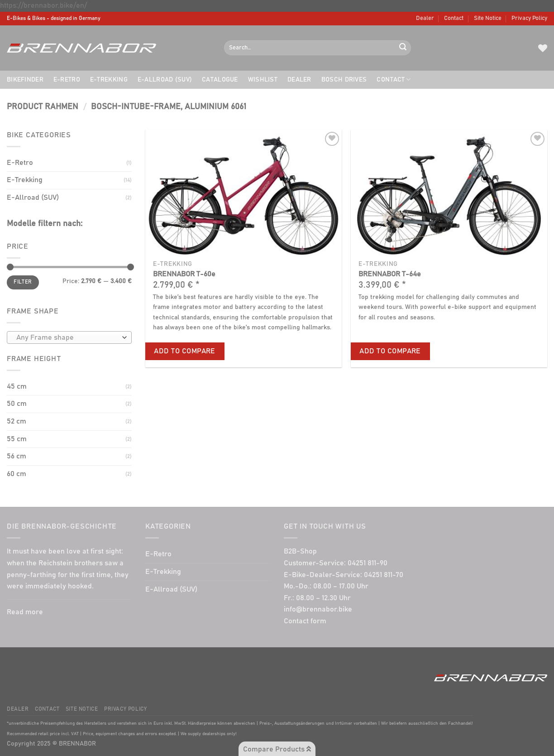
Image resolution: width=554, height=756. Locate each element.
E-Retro (67, 80)
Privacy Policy (529, 18)
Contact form (305, 621)
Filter (23, 282)
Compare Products (277, 749)
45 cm (17, 386)
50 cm (17, 404)
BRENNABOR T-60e (184, 274)
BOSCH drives (344, 80)
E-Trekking (109, 80)
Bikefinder (25, 80)
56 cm (17, 456)
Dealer (425, 18)
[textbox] (67, 338)
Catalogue (220, 80)
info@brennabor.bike (318, 609)
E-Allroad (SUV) (165, 80)
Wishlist (263, 80)
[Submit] (403, 48)
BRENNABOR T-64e (390, 274)
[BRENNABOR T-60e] (244, 193)
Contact (454, 18)
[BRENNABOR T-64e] (449, 193)
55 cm (17, 439)
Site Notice (488, 18)
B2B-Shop (300, 551)
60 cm (17, 474)
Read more (25, 612)
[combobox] (69, 337)
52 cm (17, 421)
